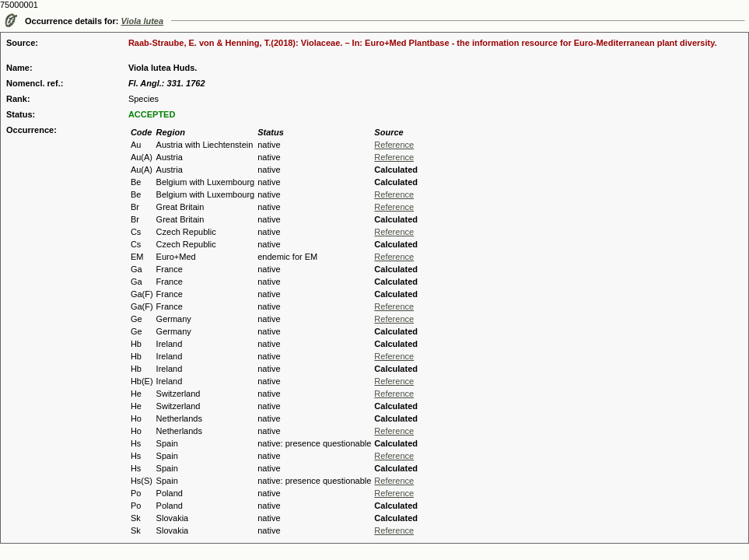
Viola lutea (143, 21)
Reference (394, 145)
